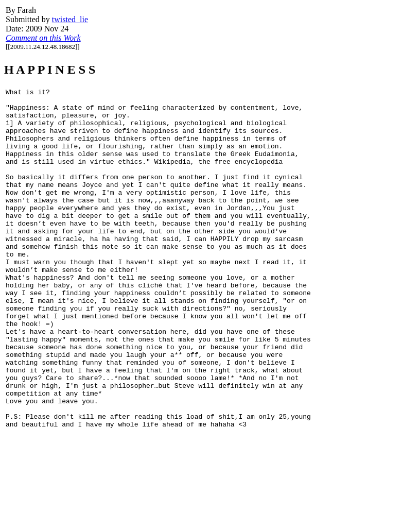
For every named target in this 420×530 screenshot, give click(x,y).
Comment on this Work (43, 38)
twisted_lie (70, 19)
